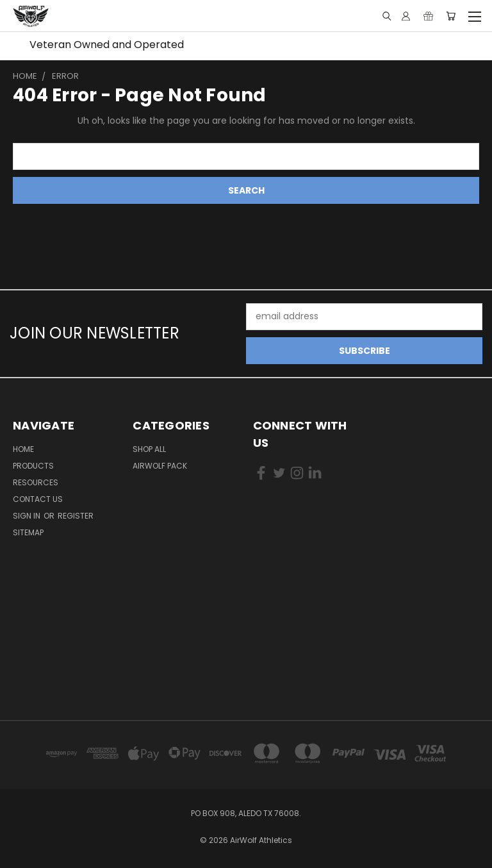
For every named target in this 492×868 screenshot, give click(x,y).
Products (33, 466)
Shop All (149, 449)
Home (23, 449)
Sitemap (28, 532)
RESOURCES (36, 482)
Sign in (28, 516)
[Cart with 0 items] (451, 16)
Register (76, 516)
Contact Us (38, 499)
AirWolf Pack (160, 466)
